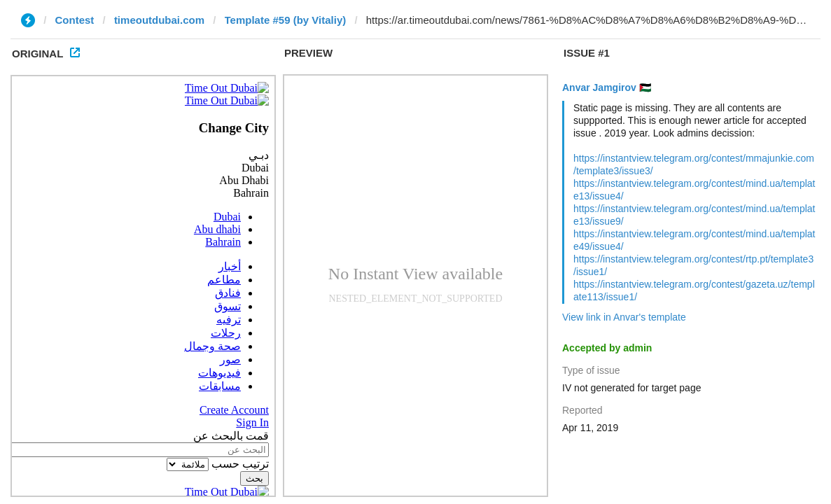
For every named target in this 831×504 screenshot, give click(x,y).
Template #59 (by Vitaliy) (286, 20)
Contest (75, 20)
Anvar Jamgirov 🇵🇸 (607, 87)
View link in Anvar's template (624, 317)
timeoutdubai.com (159, 20)
